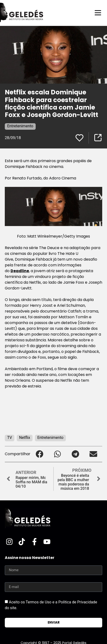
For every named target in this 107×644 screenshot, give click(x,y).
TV (10, 438)
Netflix (25, 438)
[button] (39, 454)
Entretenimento (20, 126)
